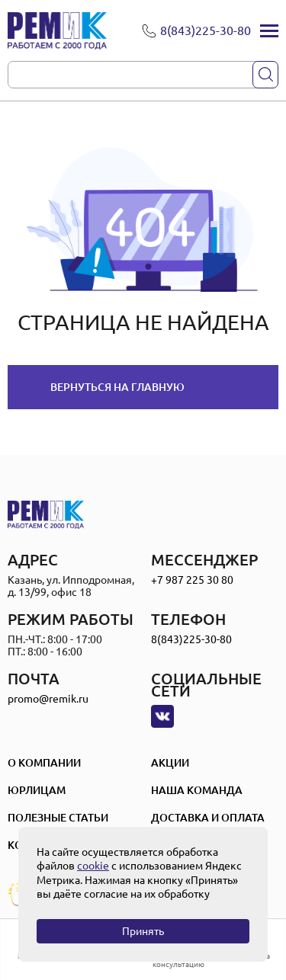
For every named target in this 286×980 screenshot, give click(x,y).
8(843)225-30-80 (191, 639)
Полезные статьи (58, 818)
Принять (143, 931)
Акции (170, 763)
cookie (93, 866)
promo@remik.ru (48, 699)
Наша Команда (197, 790)
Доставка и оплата (208, 818)
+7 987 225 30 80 (192, 580)
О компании (44, 763)
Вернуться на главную (117, 387)
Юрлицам (37, 790)
